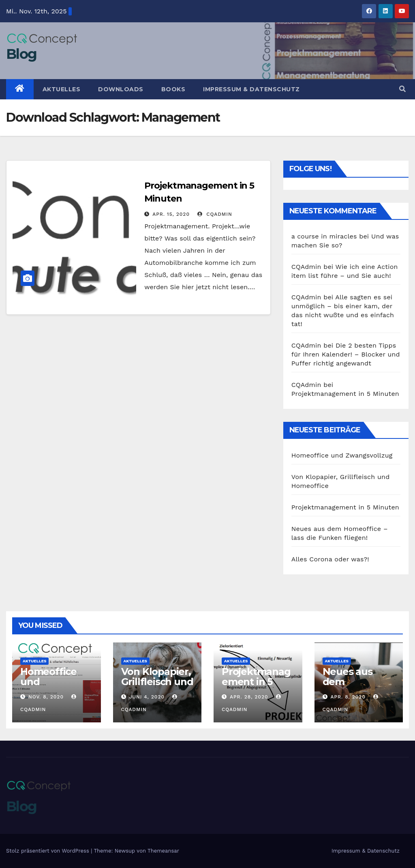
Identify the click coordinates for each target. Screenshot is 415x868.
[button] (402, 89)
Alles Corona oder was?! (330, 559)
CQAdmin (215, 214)
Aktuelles (62, 89)
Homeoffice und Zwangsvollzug (342, 455)
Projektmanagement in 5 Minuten (345, 394)
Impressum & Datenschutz (251, 89)
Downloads (121, 89)
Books (173, 89)
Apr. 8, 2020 (348, 697)
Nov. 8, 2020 (46, 697)
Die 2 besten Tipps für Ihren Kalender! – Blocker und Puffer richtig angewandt (346, 354)
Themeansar (163, 851)
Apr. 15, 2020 (171, 214)
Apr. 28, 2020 (249, 697)
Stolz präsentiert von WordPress (48, 851)
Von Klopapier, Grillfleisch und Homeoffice (157, 682)
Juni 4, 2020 (147, 697)
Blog (21, 54)
